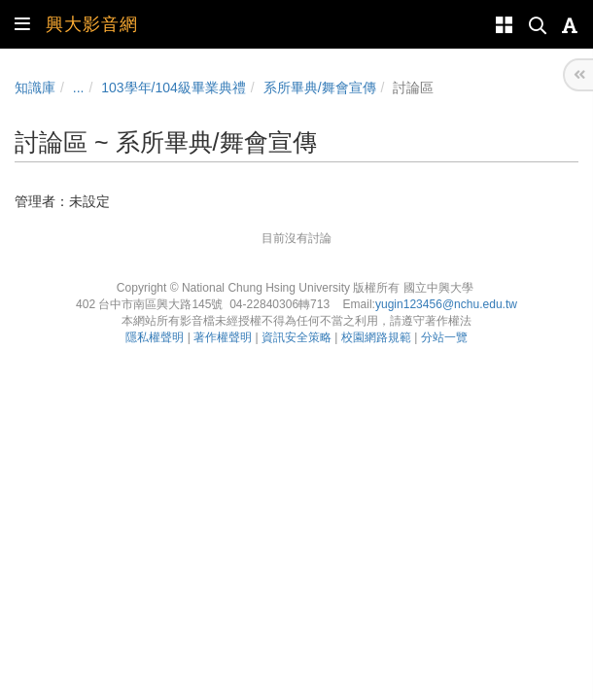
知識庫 (35, 87)
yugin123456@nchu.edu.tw (446, 304)
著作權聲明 (223, 337)
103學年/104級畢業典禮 (174, 87)
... (79, 87)
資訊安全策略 (296, 337)
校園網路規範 (376, 337)
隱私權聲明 (155, 337)
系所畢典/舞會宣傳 (320, 87)
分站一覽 (444, 337)
